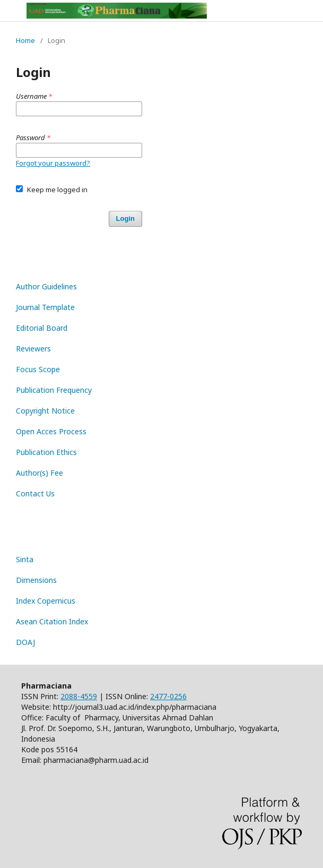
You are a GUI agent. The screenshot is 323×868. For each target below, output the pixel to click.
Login (125, 218)
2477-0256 (168, 696)
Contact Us (35, 493)
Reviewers (33, 349)
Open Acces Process (51, 431)
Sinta (25, 559)
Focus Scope (38, 369)
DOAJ (25, 642)
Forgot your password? (53, 163)
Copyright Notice (45, 411)
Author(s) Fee (40, 473)
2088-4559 (79, 696)
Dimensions (36, 580)
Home (25, 40)
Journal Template (45, 307)
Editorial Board (42, 328)
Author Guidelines (46, 286)
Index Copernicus (46, 601)
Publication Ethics (46, 452)
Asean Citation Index (52, 621)
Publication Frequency (54, 390)
